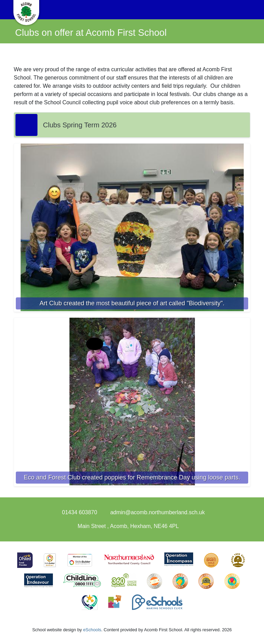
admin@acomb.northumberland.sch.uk (158, 512)
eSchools (92, 630)
